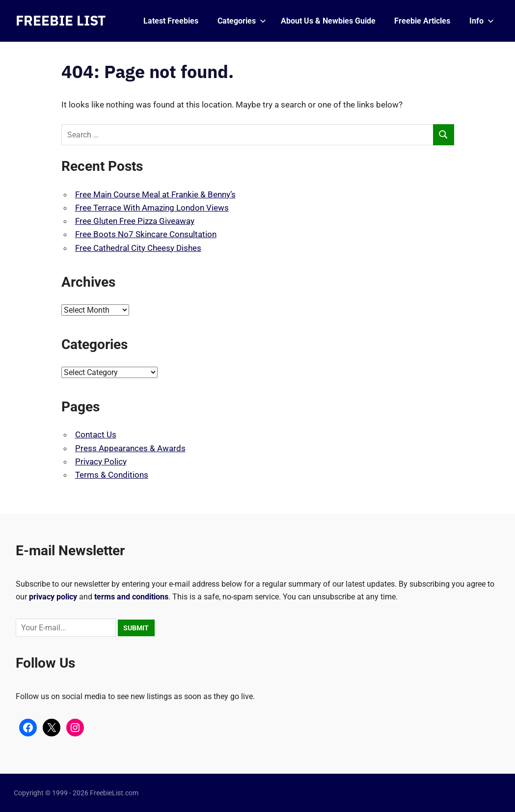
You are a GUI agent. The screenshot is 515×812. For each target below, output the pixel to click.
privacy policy (53, 597)
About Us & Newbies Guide (328, 21)
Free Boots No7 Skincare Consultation (146, 234)
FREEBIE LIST (61, 20)
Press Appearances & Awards (130, 448)
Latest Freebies (171, 21)
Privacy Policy (101, 461)
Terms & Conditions (112, 475)
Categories (242, 21)
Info (482, 21)
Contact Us (96, 434)
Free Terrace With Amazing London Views (152, 208)
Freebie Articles (422, 21)
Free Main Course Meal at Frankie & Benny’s (155, 194)
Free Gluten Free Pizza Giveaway (135, 221)
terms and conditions (131, 597)
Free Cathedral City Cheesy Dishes (138, 248)
